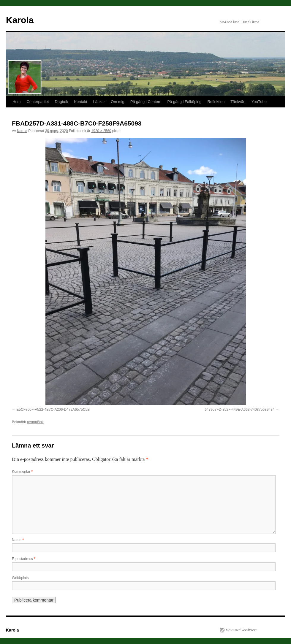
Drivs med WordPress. (242, 630)
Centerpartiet (38, 102)
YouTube (259, 102)
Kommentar (22, 472)
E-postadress (24, 559)
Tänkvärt (238, 102)
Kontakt (80, 102)
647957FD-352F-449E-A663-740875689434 (240, 410)
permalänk (35, 422)
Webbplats (20, 578)
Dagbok (62, 102)
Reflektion (216, 102)
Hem (16, 102)
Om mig (118, 102)
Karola (20, 20)
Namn (18, 540)
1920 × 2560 (101, 131)
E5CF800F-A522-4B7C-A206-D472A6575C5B (53, 410)
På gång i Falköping (185, 102)
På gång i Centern (146, 102)
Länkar (99, 102)
